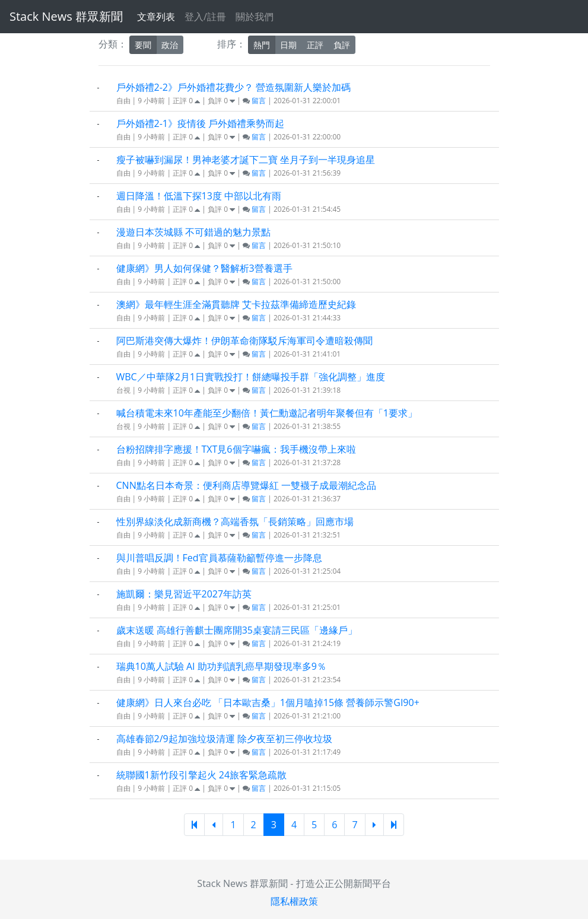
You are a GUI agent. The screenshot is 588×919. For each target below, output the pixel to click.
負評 (342, 45)
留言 (254, 101)
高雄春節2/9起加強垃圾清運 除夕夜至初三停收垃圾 (224, 739)
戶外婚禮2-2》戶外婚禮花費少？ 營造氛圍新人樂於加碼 (234, 87)
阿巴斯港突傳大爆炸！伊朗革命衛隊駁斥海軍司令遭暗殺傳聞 (244, 341)
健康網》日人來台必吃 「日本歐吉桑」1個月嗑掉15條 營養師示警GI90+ (268, 702)
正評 (315, 45)
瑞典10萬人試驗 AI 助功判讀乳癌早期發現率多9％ (221, 666)
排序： (231, 44)
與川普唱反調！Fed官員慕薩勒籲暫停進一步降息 (219, 558)
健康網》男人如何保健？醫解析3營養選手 (204, 268)
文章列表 (156, 17)
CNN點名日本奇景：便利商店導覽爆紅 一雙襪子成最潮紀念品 (246, 485)
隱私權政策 (294, 901)
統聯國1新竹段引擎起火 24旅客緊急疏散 (202, 775)
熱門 (262, 45)
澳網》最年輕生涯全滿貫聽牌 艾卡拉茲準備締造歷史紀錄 (236, 304)
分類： (113, 44)
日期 (288, 45)
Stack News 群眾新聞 (66, 16)
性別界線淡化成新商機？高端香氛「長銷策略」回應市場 (235, 521)
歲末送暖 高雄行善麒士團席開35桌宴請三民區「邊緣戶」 (237, 630)
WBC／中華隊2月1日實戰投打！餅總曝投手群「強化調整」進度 (251, 377)
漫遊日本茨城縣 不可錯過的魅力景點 (193, 232)
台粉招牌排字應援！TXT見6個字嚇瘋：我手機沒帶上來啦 (236, 449)
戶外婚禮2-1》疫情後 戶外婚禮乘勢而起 (201, 123)
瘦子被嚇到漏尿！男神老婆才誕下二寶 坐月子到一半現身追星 (246, 160)
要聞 (143, 45)
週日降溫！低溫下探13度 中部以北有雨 (199, 196)
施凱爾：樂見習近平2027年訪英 (184, 594)
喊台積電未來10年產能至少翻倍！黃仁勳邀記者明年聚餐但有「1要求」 (267, 413)
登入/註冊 (205, 17)
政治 (170, 45)
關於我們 (255, 17)
